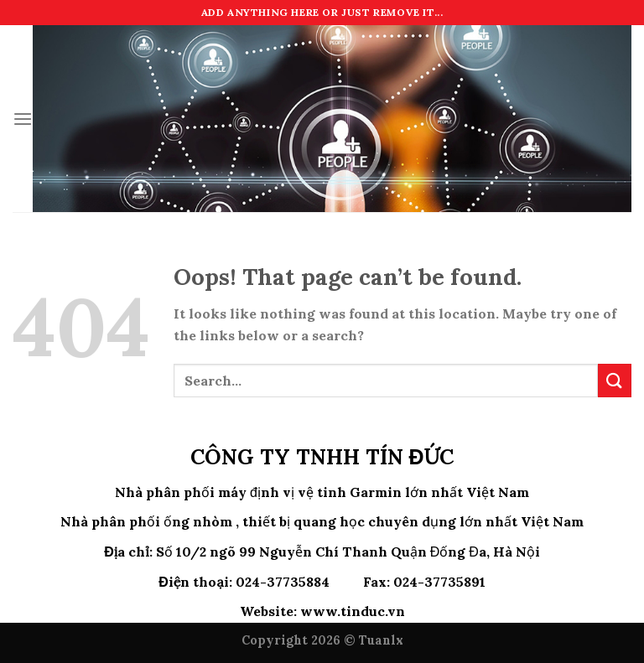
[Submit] (615, 380)
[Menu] (23, 119)
